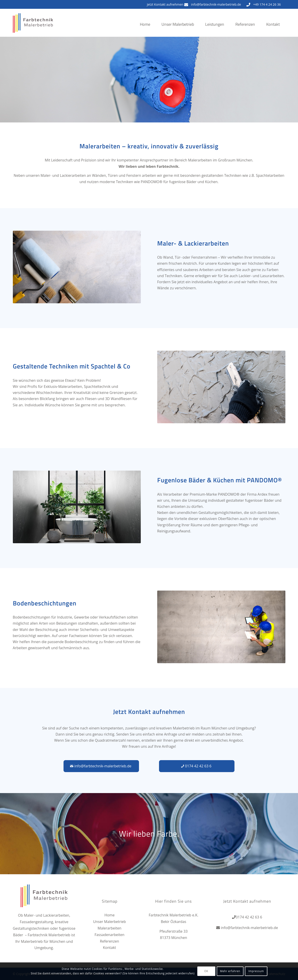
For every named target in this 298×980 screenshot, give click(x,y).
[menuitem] (145, 29)
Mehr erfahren (230, 971)
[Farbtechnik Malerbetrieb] (33, 27)
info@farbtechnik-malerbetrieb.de (216, 4)
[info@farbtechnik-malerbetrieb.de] (101, 766)
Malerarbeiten (109, 928)
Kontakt (109, 948)
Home (109, 915)
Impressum (256, 971)
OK (206, 971)
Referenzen (110, 941)
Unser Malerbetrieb (109, 922)
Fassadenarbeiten (110, 935)
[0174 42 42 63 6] (197, 766)
